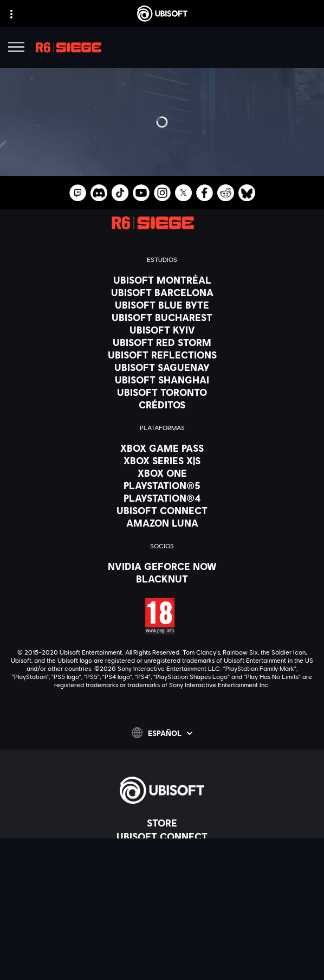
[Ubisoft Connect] (162, 836)
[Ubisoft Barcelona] (162, 292)
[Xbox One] (162, 473)
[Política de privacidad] (162, 917)
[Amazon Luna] (162, 523)
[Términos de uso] (162, 932)
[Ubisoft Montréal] (162, 280)
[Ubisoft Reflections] (162, 355)
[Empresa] (162, 850)
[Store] (162, 823)
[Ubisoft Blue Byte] (162, 305)
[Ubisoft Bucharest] (162, 317)
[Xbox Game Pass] (162, 448)
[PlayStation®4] (162, 498)
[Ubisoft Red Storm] (162, 342)
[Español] (162, 733)
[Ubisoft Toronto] (162, 392)
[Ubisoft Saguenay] (162, 367)
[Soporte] (162, 877)
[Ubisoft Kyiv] (162, 330)
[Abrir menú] (16, 49)
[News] (162, 863)
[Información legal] (162, 947)
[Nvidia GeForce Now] (162, 566)
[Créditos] (162, 405)
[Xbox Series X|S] (162, 460)
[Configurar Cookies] (162, 962)
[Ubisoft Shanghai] (162, 380)
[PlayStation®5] (162, 485)
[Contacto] (162, 901)
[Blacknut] (162, 579)
